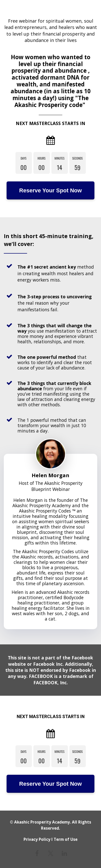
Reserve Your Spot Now (50, 190)
